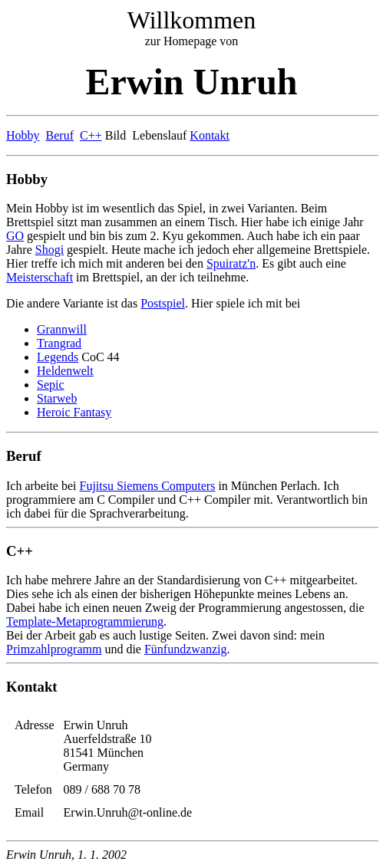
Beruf (60, 135)
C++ (91, 135)
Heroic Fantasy (74, 412)
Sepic (51, 385)
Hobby (23, 135)
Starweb (57, 398)
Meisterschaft (40, 277)
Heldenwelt (65, 371)
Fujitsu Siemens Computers (148, 486)
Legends (58, 357)
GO (15, 236)
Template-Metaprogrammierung (85, 621)
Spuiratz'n (231, 263)
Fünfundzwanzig (186, 649)
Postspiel (163, 303)
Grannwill (62, 329)
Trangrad (59, 343)
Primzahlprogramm (54, 649)
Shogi (50, 250)
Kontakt (210, 135)
